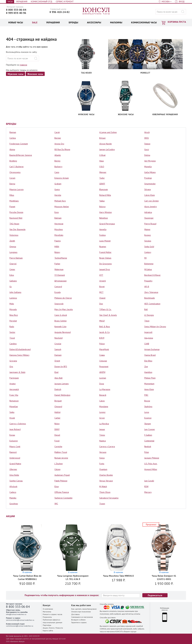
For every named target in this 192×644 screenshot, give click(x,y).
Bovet (102, 287)
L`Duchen (59, 464)
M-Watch (103, 486)
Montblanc (14, 201)
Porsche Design (16, 212)
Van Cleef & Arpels (108, 315)
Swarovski (59, 304)
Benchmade (150, 298)
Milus (12, 195)
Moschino (59, 229)
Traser (102, 504)
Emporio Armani (62, 178)
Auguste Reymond (63, 332)
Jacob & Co (104, 332)
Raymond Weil (16, 218)
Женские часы (35, 74)
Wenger (103, 172)
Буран (12, 435)
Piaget (12, 207)
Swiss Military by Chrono (155, 327)
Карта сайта (48, 631)
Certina (13, 138)
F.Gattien (148, 435)
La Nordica (104, 424)
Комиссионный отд (42, 2)
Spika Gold (149, 247)
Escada (58, 292)
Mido (12, 304)
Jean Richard (15, 429)
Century (148, 252)
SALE (35, 22)
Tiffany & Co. (105, 309)
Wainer (147, 229)
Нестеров (59, 224)
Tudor (102, 178)
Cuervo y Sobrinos (18, 424)
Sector (12, 332)
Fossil (57, 441)
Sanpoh (58, 349)
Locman (103, 378)
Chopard (58, 406)
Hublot (57, 412)
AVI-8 (147, 287)
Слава (102, 355)
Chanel (102, 298)
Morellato (59, 235)
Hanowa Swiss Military (19, 355)
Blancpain (104, 189)
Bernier (58, 138)
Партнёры (47, 625)
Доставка (75, 614)
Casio (57, 172)
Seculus (148, 241)
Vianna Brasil (150, 355)
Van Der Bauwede (17, 229)
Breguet (58, 401)
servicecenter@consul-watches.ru (20, 620)
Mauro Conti (15, 446)
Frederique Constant (19, 144)
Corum (12, 178)
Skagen (148, 424)
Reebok (148, 446)
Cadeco (13, 492)
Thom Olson (105, 492)
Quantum (103, 469)
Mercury (148, 492)
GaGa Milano (150, 172)
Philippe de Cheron (63, 298)
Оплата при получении (81, 612)
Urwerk (103, 281)
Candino (13, 344)
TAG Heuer (14, 224)
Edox (12, 275)
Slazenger (149, 218)
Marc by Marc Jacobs (64, 309)
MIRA (57, 247)
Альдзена (149, 338)
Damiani (58, 355)
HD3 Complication (152, 304)
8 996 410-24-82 (60, 12)
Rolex (57, 424)
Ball (146, 309)
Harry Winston (106, 212)
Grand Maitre (15, 464)
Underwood (15, 458)
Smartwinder (150, 184)
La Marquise (105, 389)
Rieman (13, 132)
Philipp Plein (150, 378)
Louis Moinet (105, 241)
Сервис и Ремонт (65, 2)
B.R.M (102, 338)
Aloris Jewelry (151, 207)
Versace (103, 452)
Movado (13, 309)
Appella (103, 229)
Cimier (12, 269)
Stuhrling (148, 406)
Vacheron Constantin (63, 498)
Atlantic (58, 155)
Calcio (102, 401)
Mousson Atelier (62, 207)
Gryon (102, 418)
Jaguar (102, 429)
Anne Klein (149, 389)
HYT (101, 275)
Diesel (57, 435)
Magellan (14, 406)
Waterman (59, 269)
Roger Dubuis (105, 258)
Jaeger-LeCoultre (107, 149)
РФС (146, 395)
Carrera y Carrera (107, 446)
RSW (146, 486)
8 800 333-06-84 (16, 10)
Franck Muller (105, 252)
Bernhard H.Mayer (152, 275)
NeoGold (58, 338)
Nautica (103, 441)
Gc (11, 287)
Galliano (13, 281)
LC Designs (149, 315)
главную (23, 65)
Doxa (102, 384)
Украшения (22, 2)
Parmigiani (14, 378)
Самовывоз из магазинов (82, 617)
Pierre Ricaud (150, 224)
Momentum (149, 384)
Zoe (146, 366)
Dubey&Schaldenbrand (20, 349)
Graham (58, 184)
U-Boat (102, 155)
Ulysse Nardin (106, 144)
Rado (12, 327)
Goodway (14, 504)
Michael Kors (60, 201)
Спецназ (103, 361)
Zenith (12, 241)
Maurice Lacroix (16, 189)
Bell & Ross (105, 327)
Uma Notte (14, 475)
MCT (101, 292)
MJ (145, 258)
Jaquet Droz (105, 269)
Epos (57, 212)
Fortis (102, 464)
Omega (13, 247)
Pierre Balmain (16, 258)
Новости (59, 628)
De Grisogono (106, 264)
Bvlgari (102, 138)
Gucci (147, 149)
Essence (148, 418)
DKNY (57, 429)
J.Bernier (13, 469)
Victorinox (14, 235)
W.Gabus (148, 269)
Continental (149, 441)
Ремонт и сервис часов (52, 614)
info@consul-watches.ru (16, 614)
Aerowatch (14, 389)
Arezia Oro (59, 144)
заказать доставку (117, 626)
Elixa (57, 486)
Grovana (13, 361)
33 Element (60, 275)
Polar (147, 452)
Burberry (58, 167)
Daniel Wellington (62, 395)
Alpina (12, 149)
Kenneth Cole (60, 327)
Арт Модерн (150, 161)
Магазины (47, 612)
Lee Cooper (150, 429)
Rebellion (104, 218)
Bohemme (149, 264)
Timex (102, 435)
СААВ (147, 344)
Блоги (52, 628)
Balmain (58, 218)
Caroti (57, 132)
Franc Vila (14, 395)
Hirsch (147, 132)
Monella (148, 167)
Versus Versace (106, 481)
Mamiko (13, 498)
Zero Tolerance (151, 292)
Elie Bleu (148, 361)
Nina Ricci (14, 315)
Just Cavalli (149, 481)
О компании (48, 609)
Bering (57, 161)
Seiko (12, 412)
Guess (57, 189)
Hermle (58, 195)
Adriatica (148, 212)
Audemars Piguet (62, 475)
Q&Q (102, 167)
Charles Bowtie (106, 475)
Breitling (13, 161)
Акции (45, 628)
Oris (11, 366)
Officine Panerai (62, 492)
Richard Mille (105, 195)
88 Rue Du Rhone (62, 149)
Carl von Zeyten (151, 201)
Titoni (147, 321)
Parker (57, 264)
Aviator (13, 384)
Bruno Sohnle (61, 321)
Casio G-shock (61, 315)
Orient (57, 361)
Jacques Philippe (152, 458)
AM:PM (102, 372)
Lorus (147, 412)
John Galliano (15, 292)
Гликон (147, 144)
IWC (56, 504)
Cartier (57, 418)
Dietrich (58, 389)
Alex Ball (58, 378)
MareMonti (104, 349)
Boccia (147, 401)
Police (102, 344)
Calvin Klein (150, 195)
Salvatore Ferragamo (109, 498)
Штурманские (61, 281)
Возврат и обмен (78, 620)
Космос (148, 235)
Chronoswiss (15, 172)
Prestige (148, 178)
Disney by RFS (61, 366)
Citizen (57, 469)
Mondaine (104, 406)
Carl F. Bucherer (17, 167)
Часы (10, 2)
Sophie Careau (16, 481)
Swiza (102, 458)
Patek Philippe (61, 481)
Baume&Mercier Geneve (21, 155)
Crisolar (58, 344)
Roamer (103, 247)
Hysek (12, 418)
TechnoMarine (61, 258)
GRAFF (102, 184)
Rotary (57, 252)
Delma (147, 155)
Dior (101, 304)
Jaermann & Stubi (17, 372)
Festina (102, 235)
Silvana (148, 189)
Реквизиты (47, 617)
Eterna (12, 184)
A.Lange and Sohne (108, 132)
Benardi (103, 395)
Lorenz (102, 412)
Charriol (13, 264)
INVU (147, 138)
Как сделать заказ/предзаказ (84, 609)
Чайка (102, 201)
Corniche (58, 446)
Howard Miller (151, 469)
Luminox (13, 298)
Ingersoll (148, 332)
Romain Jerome (61, 458)
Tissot (12, 338)
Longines (13, 252)
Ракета (58, 241)
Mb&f (102, 321)
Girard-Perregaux (107, 224)
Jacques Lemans (62, 384)
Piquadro (148, 281)
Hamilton (148, 372)
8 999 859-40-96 (16, 13)
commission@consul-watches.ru (20, 626)
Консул (96, 11)
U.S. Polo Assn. (151, 464)
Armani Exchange (152, 349)
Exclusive (14, 441)
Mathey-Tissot (61, 452)
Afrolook (13, 486)
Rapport (13, 452)
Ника (101, 161)
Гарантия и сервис (79, 622)
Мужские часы (16, 74)
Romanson (14, 401)
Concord (58, 287)
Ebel (56, 372)
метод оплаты (134, 614)
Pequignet (104, 366)
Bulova (102, 207)
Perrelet (13, 321)
